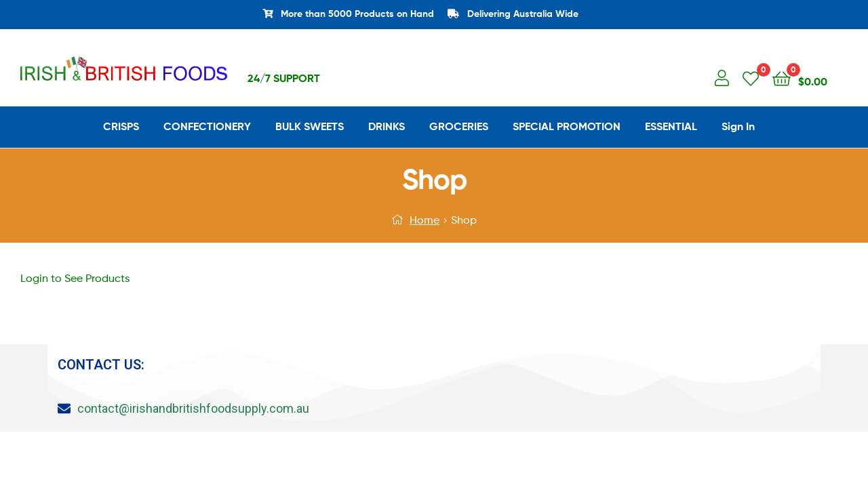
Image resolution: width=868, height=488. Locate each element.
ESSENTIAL (671, 126)
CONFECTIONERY (207, 126)
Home (425, 220)
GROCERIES (459, 126)
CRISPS (121, 126)
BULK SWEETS (310, 126)
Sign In (738, 126)
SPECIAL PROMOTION (567, 126)
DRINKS (387, 126)
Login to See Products (75, 278)
